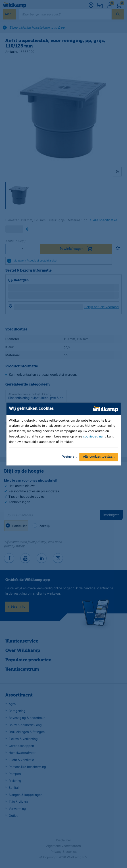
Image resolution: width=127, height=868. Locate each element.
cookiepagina (93, 436)
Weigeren (69, 457)
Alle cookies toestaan (99, 457)
